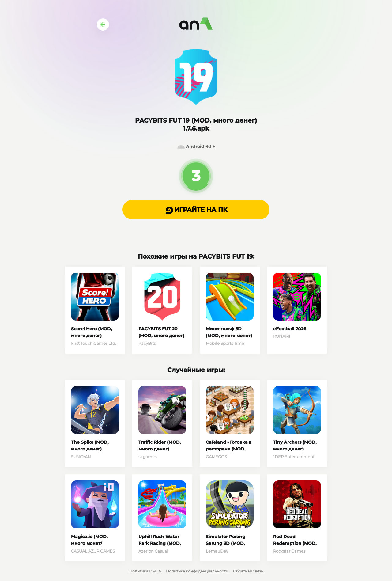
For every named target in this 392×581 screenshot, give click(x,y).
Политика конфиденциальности (197, 571)
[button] (196, 210)
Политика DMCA (145, 571)
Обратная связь (248, 571)
